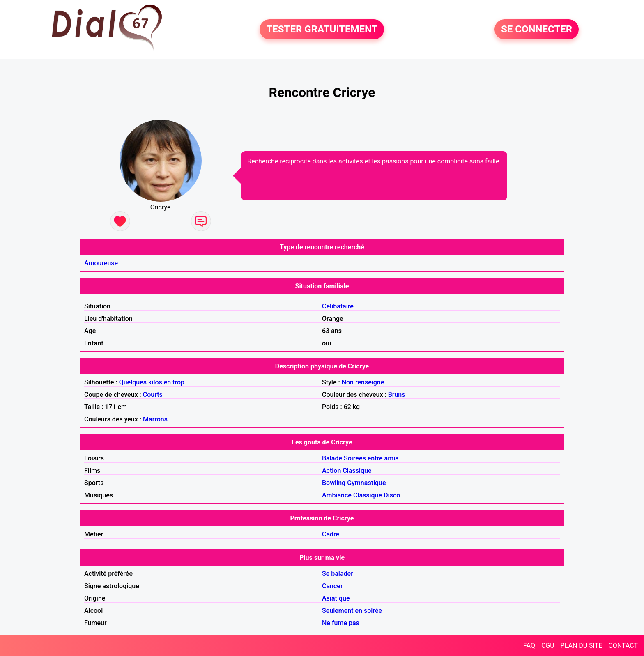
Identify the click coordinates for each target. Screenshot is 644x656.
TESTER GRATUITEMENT (322, 30)
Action (331, 471)
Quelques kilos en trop (152, 382)
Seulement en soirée (352, 611)
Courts (153, 395)
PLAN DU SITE (582, 646)
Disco (392, 495)
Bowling (334, 483)
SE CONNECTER (537, 30)
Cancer (332, 586)
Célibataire (338, 306)
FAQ (529, 646)
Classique (357, 471)
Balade (332, 458)
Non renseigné (363, 382)
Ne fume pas (341, 623)
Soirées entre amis (371, 458)
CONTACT (623, 646)
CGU (548, 646)
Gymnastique (366, 483)
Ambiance (337, 495)
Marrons (155, 419)
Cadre (331, 534)
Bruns (397, 395)
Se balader (338, 574)
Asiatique (336, 598)
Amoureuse (101, 263)
